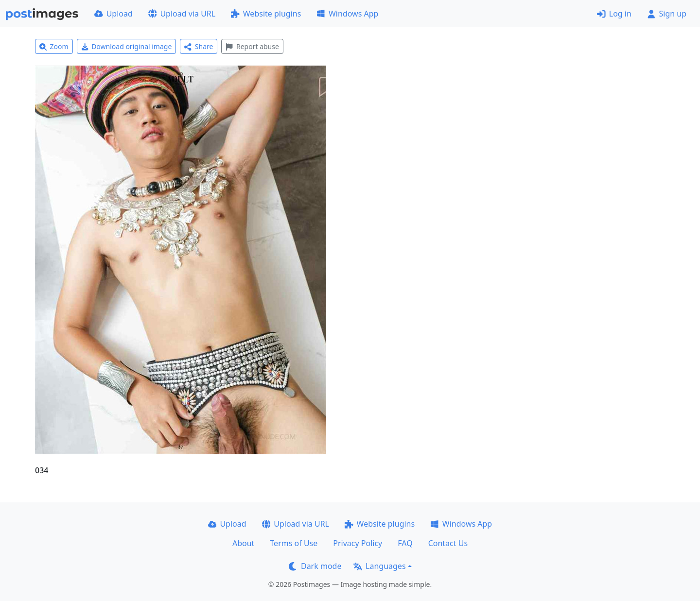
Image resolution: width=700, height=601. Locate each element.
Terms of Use (294, 543)
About (243, 543)
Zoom (54, 46)
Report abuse (252, 46)
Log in (614, 14)
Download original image (127, 46)
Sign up (667, 14)
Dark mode (315, 566)
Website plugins (266, 14)
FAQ (405, 543)
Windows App (347, 14)
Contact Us (448, 543)
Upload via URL (182, 14)
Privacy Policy (358, 543)
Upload (114, 14)
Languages (379, 566)
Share (199, 46)
